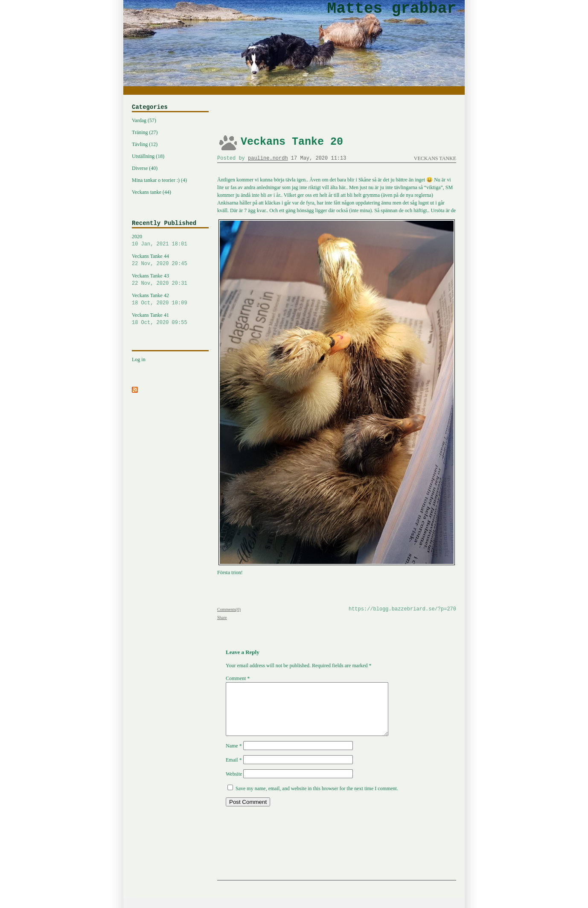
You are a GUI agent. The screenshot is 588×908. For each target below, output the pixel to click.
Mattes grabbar (392, 9)
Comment (238, 678)
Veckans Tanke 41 (170, 319)
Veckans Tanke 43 (170, 280)
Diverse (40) (145, 168)
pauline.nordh (268, 158)
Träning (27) (145, 132)
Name (234, 756)
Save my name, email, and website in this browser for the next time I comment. (317, 799)
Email (234, 770)
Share (222, 617)
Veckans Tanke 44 (170, 260)
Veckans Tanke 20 (292, 142)
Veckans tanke (435, 158)
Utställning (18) (148, 156)
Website (234, 784)
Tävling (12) (145, 144)
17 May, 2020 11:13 (319, 158)
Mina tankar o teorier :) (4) (159, 180)
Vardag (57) (144, 120)
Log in (139, 359)
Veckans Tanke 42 (170, 300)
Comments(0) (229, 609)
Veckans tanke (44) (151, 192)
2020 (170, 241)
